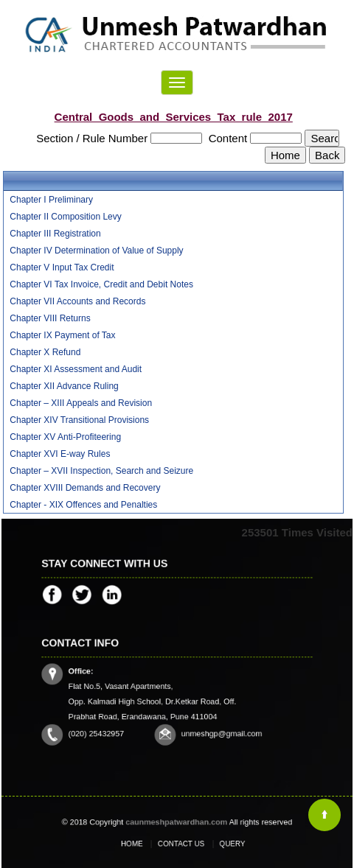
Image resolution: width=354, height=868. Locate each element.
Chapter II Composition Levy (65, 217)
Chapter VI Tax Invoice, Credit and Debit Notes (101, 284)
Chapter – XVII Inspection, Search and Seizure (101, 471)
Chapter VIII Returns (50, 318)
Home (144, 843)
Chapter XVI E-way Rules (60, 454)
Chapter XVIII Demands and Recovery (85, 488)
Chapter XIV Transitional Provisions (79, 420)
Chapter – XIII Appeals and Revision (81, 403)
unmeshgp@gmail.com (210, 723)
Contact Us (180, 843)
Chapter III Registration (55, 234)
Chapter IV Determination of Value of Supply (96, 251)
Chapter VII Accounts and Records (77, 301)
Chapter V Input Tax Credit (62, 267)
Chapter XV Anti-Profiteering (65, 437)
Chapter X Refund (45, 352)
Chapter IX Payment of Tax (62, 335)
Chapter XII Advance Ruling (64, 386)
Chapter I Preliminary (51, 200)
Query (218, 843)
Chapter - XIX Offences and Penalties (83, 505)
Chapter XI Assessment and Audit (76, 369)
